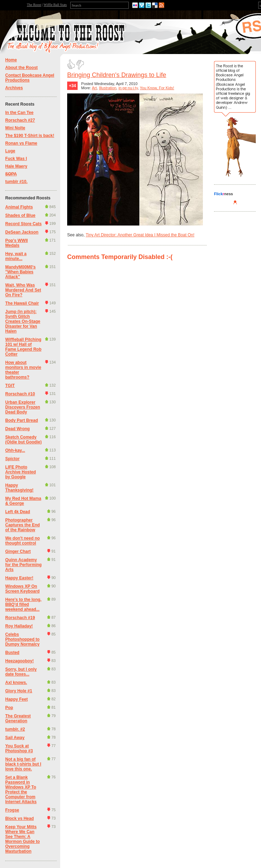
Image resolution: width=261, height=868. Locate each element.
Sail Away (15, 738)
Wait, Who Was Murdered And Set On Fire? (23, 290)
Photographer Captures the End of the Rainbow (22, 525)
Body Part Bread (22, 420)
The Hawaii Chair (22, 303)
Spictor (12, 459)
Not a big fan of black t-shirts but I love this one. (23, 764)
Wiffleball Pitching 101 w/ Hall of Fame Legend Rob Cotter (23, 347)
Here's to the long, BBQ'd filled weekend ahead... (23, 604)
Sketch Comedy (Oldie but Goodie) (23, 440)
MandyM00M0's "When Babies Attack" (21, 272)
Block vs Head (19, 818)
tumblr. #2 (15, 729)
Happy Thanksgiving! (19, 488)
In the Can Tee (19, 113)
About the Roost (21, 68)
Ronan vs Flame (21, 143)
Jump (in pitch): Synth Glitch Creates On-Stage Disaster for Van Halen (23, 321)
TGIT (10, 386)
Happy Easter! (19, 578)
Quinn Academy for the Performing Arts (23, 565)
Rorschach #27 (20, 120)
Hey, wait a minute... (16, 256)
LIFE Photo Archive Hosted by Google (21, 472)
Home (11, 60)
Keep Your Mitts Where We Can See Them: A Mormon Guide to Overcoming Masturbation (22, 839)
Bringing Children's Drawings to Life (117, 75)
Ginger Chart (18, 551)
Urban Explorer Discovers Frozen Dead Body (23, 407)
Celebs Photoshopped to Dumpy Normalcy (22, 639)
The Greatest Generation (18, 718)
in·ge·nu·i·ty (128, 88)
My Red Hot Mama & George (23, 501)
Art (94, 88)
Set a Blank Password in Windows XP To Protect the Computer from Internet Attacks (21, 790)
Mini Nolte (15, 128)
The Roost (34, 5)
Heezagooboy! (19, 661)
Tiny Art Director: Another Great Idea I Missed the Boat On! (140, 235)
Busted (12, 653)
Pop (9, 708)
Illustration (108, 88)
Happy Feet (17, 699)
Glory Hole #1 (19, 691)
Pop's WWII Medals (17, 243)
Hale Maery (16, 166)
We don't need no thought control (22, 541)
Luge (10, 151)
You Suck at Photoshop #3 (19, 748)
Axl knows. (16, 683)
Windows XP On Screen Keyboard (22, 589)
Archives (14, 88)
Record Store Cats (23, 224)
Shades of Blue (20, 215)
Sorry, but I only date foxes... (21, 672)
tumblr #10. (16, 182)
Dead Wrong (17, 429)
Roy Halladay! (19, 626)
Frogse (12, 810)
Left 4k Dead (18, 512)
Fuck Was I (16, 159)
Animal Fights (19, 207)
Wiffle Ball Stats (55, 5)
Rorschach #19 (20, 618)
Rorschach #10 (20, 394)
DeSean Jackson (22, 232)
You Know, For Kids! (157, 88)
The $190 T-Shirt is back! (30, 136)
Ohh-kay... (15, 450)
